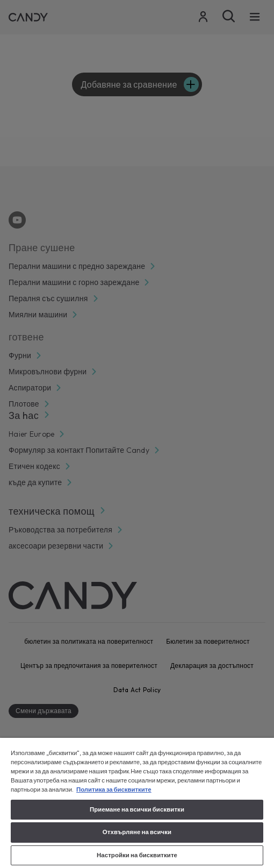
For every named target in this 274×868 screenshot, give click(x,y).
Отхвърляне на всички (137, 832)
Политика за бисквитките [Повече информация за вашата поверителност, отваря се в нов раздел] (114, 789)
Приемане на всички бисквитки (137, 809)
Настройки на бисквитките (137, 855)
